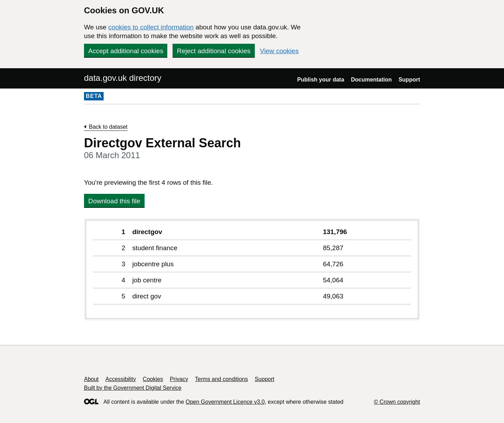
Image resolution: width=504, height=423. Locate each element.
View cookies (279, 51)
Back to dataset (108, 127)
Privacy (179, 379)
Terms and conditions (221, 379)
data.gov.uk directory (123, 78)
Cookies (153, 379)
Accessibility (121, 379)
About (91, 379)
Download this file (114, 201)
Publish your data (321, 80)
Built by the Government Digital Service (133, 388)
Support (409, 80)
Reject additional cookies (213, 51)
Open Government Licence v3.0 (225, 402)
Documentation (371, 80)
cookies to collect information (151, 27)
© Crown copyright (397, 402)
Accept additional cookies (126, 51)
